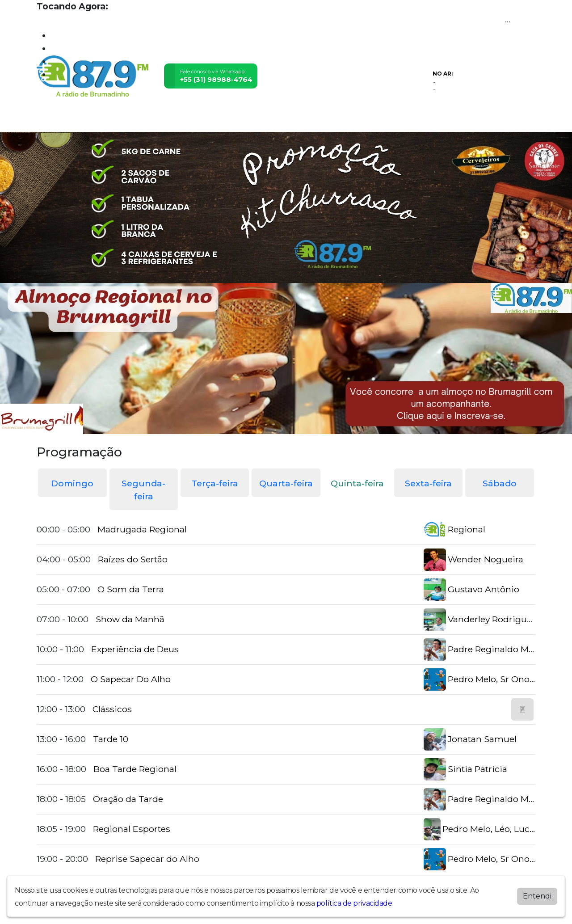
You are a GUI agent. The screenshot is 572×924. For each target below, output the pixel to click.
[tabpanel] (286, 694)
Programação (91, 119)
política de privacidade (354, 903)
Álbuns (289, 119)
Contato (322, 119)
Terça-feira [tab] (215, 483)
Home (50, 119)
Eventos (168, 119)
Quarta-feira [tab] (286, 483)
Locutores (207, 119)
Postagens (251, 119)
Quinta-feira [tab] (357, 483)
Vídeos (135, 119)
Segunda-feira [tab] (143, 490)
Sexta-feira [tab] (428, 483)
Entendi (537, 896)
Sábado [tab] (500, 483)
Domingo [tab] (72, 483)
